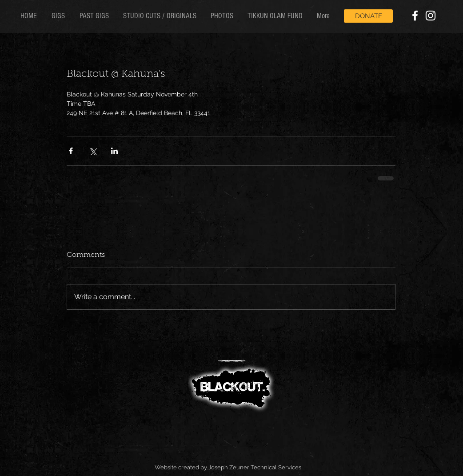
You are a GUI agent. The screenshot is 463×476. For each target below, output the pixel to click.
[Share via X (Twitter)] (93, 151)
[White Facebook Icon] (415, 16)
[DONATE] (368, 16)
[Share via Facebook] (71, 151)
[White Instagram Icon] (431, 16)
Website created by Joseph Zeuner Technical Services (228, 467)
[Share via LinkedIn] (114, 151)
